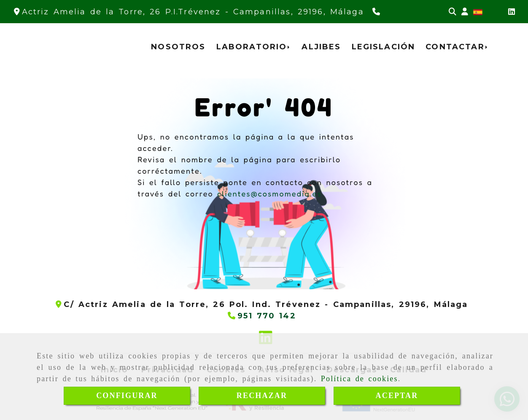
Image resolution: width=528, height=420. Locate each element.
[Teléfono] (377, 12)
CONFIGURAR (127, 396)
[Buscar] (453, 12)
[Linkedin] (512, 12)
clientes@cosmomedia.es (269, 194)
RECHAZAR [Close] (262, 396)
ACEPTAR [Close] (397, 396)
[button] (465, 12)
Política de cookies (360, 379)
